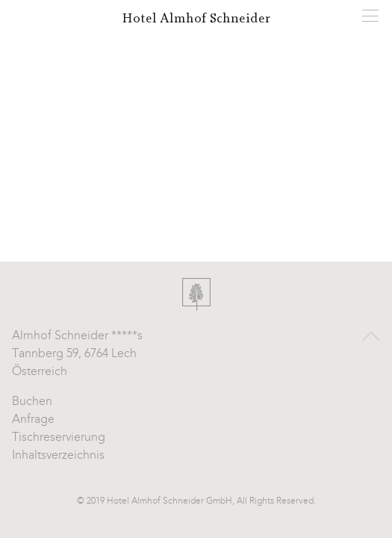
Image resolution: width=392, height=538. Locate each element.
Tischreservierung (59, 438)
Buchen (32, 402)
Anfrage (33, 420)
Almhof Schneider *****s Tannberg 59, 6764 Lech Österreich (77, 354)
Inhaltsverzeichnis (58, 456)
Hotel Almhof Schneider (196, 19)
